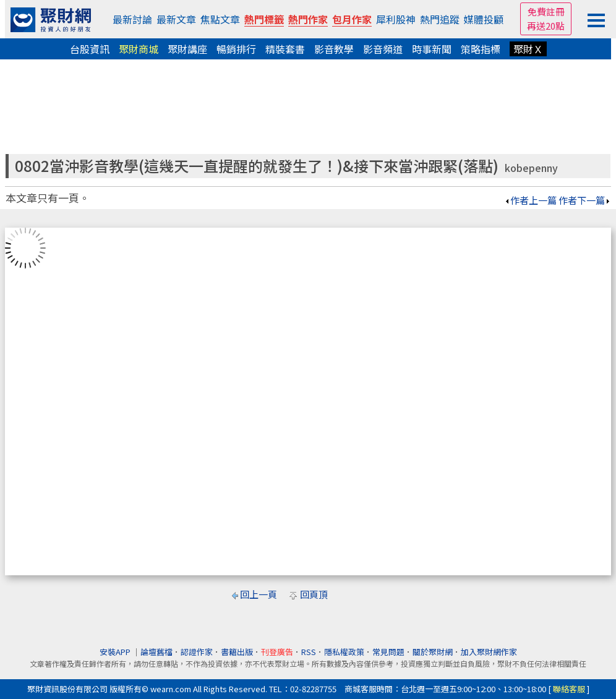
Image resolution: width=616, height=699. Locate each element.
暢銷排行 (236, 49)
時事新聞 (432, 49)
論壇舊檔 (156, 652)
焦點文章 (220, 19)
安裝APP (116, 652)
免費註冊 (546, 11)
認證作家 (197, 652)
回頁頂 (314, 594)
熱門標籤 (264, 19)
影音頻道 (383, 49)
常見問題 (388, 652)
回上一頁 (259, 594)
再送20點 (546, 26)
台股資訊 (90, 49)
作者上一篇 (530, 200)
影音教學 (334, 49)
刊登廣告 (277, 652)
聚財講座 (187, 49)
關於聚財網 (433, 652)
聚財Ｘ (528, 49)
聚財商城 (139, 49)
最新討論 (132, 19)
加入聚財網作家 (489, 652)
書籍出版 (237, 652)
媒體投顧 (484, 19)
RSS (309, 652)
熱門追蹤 (440, 19)
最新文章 (176, 19)
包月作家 (352, 19)
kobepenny (531, 168)
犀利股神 (396, 19)
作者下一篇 (585, 200)
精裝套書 (285, 49)
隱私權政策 (344, 652)
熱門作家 (308, 19)
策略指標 (481, 49)
